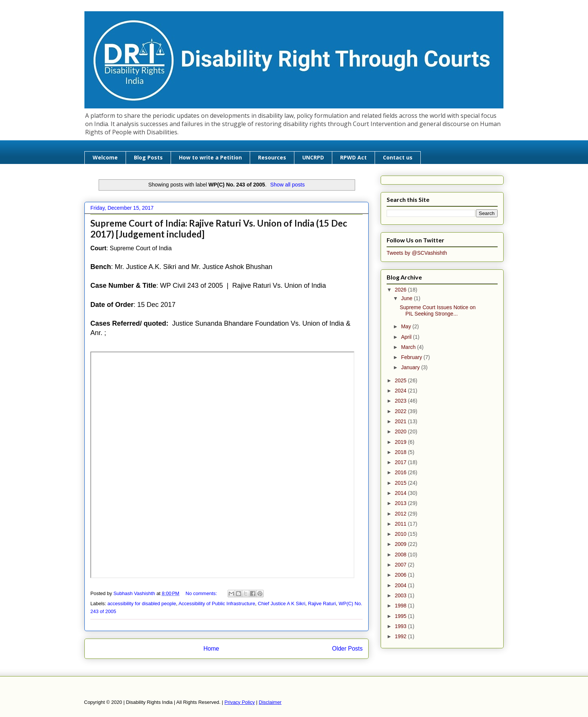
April (407, 337)
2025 (401, 380)
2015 (401, 483)
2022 (401, 411)
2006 (401, 575)
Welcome (105, 157)
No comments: (202, 593)
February (412, 357)
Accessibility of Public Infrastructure (217, 604)
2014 (401, 493)
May (406, 326)
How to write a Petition (210, 157)
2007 (401, 565)
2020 (401, 431)
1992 (401, 636)
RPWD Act (353, 157)
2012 (401, 514)
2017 (401, 462)
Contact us (398, 157)
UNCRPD (313, 157)
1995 (401, 616)
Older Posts (347, 649)
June (407, 298)
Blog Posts (148, 157)
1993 (401, 626)
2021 (401, 421)
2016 (401, 472)
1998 (401, 606)
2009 (401, 544)
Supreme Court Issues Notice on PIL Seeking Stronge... (438, 310)
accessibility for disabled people (142, 604)
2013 (401, 503)
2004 (401, 585)
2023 (401, 401)
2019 (401, 442)
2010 (401, 534)
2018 (401, 452)
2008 (401, 555)
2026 (401, 290)
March (409, 347)
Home (211, 649)
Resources (272, 157)
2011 (401, 524)
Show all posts (287, 185)
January (411, 367)
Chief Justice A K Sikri (282, 604)
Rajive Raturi (322, 604)
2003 (401, 595)
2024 (401, 391)
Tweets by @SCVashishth (417, 253)
